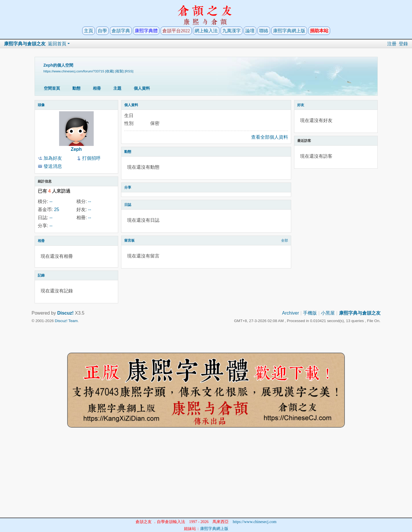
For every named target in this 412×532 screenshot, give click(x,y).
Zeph (76, 149)
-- (51, 201)
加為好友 (53, 158)
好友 (301, 105)
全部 (285, 240)
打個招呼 (91, 158)
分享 (128, 187)
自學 (102, 31)
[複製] (119, 71)
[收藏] (110, 71)
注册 (392, 44)
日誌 (128, 205)
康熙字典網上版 (289, 31)
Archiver (290, 313)
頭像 (41, 105)
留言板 (129, 240)
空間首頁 (52, 88)
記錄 (41, 275)
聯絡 (264, 31)
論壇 (250, 31)
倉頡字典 (121, 31)
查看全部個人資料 (270, 137)
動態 (76, 88)
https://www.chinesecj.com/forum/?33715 (74, 71)
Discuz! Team (66, 321)
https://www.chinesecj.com (255, 522)
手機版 (310, 313)
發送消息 (53, 166)
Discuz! (65, 313)
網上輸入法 (206, 31)
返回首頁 (57, 44)
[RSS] (129, 71)
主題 (117, 88)
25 (57, 209)
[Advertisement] (206, 477)
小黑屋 (328, 313)
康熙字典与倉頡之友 (25, 44)
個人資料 (142, 88)
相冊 (97, 88)
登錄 (403, 44)
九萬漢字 (232, 31)
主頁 (89, 31)
